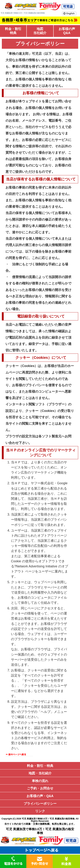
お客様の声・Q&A (40, 796)
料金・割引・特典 (40, 766)
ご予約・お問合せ (40, 788)
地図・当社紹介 (40, 773)
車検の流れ (40, 781)
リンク (40, 811)
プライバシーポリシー (40, 804)
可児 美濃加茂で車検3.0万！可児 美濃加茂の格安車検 (48, 819)
